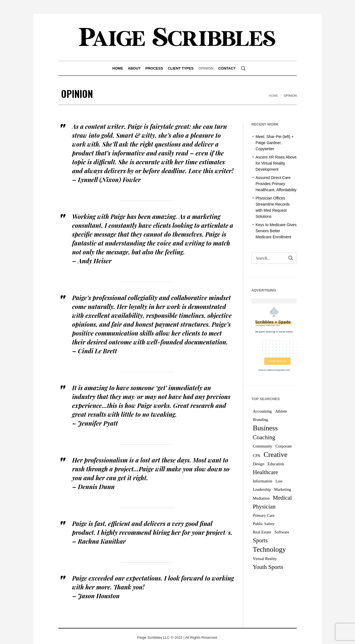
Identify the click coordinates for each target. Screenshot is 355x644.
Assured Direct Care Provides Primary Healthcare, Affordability (276, 184)
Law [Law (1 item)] (279, 481)
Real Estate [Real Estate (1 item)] (262, 532)
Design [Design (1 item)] (259, 464)
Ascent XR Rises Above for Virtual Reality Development (276, 163)
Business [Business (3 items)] (265, 428)
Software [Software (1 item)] (282, 532)
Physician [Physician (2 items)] (264, 507)
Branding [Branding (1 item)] (261, 420)
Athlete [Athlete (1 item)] (281, 411)
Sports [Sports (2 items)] (260, 540)
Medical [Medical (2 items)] (282, 498)
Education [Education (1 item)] (276, 464)
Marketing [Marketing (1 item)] (282, 489)
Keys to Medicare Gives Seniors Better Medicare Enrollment (276, 231)
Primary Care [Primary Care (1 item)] (264, 515)
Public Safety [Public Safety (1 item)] (264, 524)
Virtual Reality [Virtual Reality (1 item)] (265, 559)
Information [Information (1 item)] (263, 481)
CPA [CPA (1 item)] (257, 456)
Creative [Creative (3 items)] (275, 454)
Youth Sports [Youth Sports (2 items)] (268, 567)
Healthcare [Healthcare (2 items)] (266, 472)
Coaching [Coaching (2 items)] (264, 437)
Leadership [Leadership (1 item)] (262, 489)
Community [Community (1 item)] (263, 446)
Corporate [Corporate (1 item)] (284, 446)
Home (273, 96)
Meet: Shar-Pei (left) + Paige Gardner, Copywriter (275, 143)
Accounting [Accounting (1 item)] (262, 411)
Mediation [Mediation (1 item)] (261, 498)
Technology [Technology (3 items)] (269, 549)
